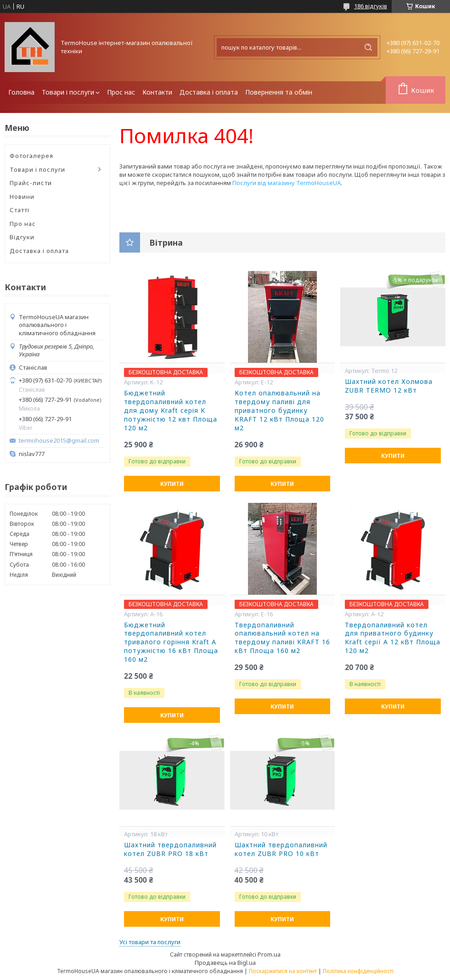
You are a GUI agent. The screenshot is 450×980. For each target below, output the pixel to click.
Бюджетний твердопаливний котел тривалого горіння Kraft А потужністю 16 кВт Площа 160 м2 (171, 642)
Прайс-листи (31, 183)
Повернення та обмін (279, 92)
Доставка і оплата (209, 92)
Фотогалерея (31, 156)
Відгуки (22, 237)
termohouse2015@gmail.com (59, 441)
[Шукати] (368, 47)
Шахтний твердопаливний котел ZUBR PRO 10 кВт (281, 849)
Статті (20, 210)
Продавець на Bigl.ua (225, 963)
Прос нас (121, 92)
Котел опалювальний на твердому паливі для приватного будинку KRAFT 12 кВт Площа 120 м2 (279, 411)
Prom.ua (269, 954)
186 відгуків (371, 6)
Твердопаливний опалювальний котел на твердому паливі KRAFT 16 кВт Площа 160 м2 (282, 638)
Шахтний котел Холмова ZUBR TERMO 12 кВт (389, 386)
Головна (21, 92)
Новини (22, 197)
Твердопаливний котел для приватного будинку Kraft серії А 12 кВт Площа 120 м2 (393, 638)
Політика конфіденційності (358, 971)
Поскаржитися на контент (283, 971)
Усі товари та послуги (150, 942)
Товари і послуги (68, 92)
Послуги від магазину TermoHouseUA (287, 183)
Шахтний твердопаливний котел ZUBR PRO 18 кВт (170, 849)
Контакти (157, 92)
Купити (172, 484)
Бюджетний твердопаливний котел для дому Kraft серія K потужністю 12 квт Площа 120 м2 (171, 411)
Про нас (23, 224)
